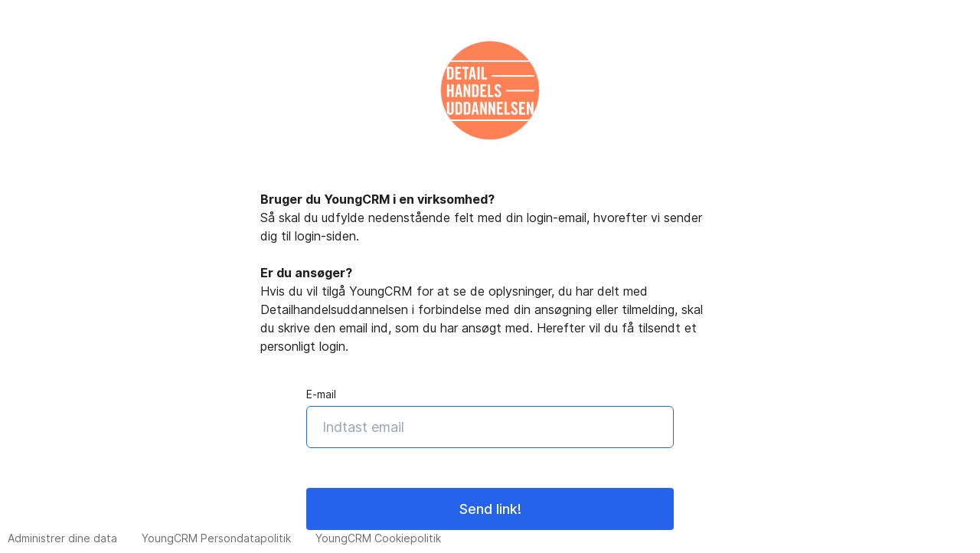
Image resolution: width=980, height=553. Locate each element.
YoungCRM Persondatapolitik (216, 538)
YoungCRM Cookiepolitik (378, 538)
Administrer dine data (62, 538)
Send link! (490, 509)
